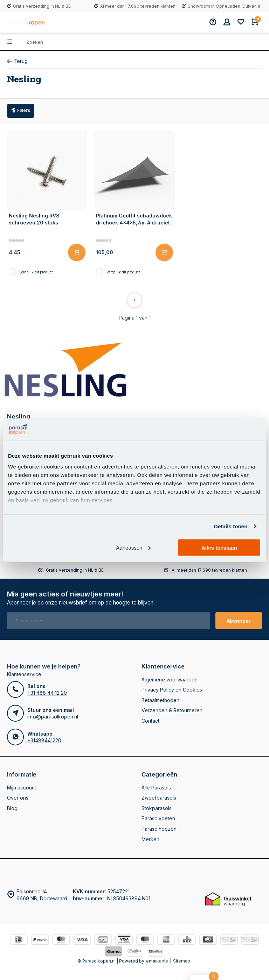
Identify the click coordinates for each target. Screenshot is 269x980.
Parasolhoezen (159, 829)
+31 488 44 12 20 (47, 693)
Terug (17, 61)
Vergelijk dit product (36, 272)
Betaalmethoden (160, 700)
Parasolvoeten (158, 818)
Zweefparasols (159, 798)
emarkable (157, 961)
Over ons (18, 798)
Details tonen (231, 526)
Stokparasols (157, 808)
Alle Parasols (156, 788)
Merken (150, 839)
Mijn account (22, 788)
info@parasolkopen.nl (53, 717)
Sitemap (182, 961)
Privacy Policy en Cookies (172, 690)
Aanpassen (133, 547)
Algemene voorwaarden (170, 679)
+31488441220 (44, 740)
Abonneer (239, 621)
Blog (12, 808)
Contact (150, 721)
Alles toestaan (219, 547)
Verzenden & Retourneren (172, 710)
